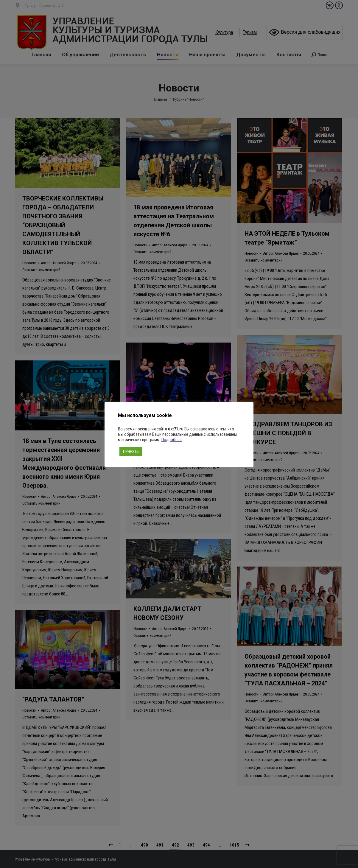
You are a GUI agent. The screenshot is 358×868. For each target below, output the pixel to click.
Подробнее (172, 440)
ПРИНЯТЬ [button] (131, 451)
